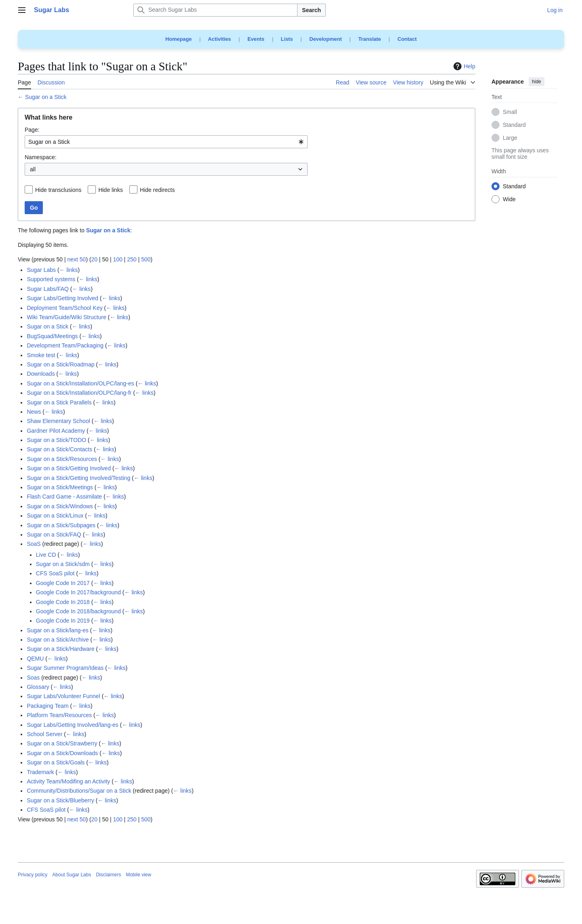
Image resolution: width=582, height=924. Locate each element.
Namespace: (41, 157)
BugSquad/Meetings (52, 336)
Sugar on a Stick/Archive (58, 640)
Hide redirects (157, 190)
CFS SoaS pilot (55, 573)
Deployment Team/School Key (64, 308)
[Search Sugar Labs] (215, 10)
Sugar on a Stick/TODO (56, 440)
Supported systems (51, 279)
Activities (220, 39)
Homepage (178, 39)
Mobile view (138, 875)
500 (146, 259)
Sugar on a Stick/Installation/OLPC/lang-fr (79, 393)
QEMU (35, 659)
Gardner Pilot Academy (56, 431)
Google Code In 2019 (63, 621)
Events (256, 39)
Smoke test (41, 355)
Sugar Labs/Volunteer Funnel (63, 696)
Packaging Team (47, 706)
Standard (514, 125)
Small (510, 112)
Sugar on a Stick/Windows (60, 506)
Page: (32, 130)
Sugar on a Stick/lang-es (58, 630)
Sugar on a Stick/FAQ (54, 535)
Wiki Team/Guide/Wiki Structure (66, 317)
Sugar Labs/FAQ (48, 289)
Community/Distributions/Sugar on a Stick (79, 791)
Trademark (40, 772)
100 (118, 259)
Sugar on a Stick (46, 97)
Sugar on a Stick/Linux (55, 516)
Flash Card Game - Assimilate (64, 497)
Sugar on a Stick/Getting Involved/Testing (78, 478)
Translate (370, 39)
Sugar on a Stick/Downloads (62, 753)
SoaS (34, 544)
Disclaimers (108, 875)
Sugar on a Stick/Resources (62, 459)
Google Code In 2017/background (78, 592)
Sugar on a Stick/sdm (63, 564)
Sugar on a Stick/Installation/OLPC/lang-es (80, 383)
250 (132, 259)
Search (311, 10)
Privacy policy (33, 875)
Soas (33, 678)
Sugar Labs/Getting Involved (62, 298)
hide (537, 82)
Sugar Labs (41, 270)
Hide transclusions (58, 190)
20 (95, 259)
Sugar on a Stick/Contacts (59, 449)
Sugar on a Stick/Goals (56, 762)
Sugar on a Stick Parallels (59, 402)
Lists (287, 39)
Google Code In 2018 (63, 602)
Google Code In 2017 (63, 583)
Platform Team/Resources (59, 715)
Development (325, 39)
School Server (44, 734)
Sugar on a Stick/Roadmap (60, 364)
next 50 (76, 259)
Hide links (111, 190)
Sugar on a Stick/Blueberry (60, 800)
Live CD (46, 555)
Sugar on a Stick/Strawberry (62, 743)
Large (510, 138)
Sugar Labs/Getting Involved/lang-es (72, 725)
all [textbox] (33, 169)
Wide (509, 200)
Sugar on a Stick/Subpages (61, 525)
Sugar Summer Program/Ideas (65, 668)
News (34, 412)
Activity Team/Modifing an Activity (68, 781)
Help (463, 66)
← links (69, 270)
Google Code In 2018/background (78, 611)
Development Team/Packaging (65, 345)
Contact (407, 39)
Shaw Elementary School (58, 421)
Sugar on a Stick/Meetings (60, 487)
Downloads (41, 374)
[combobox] (166, 142)
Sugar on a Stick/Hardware (60, 649)
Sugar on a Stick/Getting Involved (69, 468)
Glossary (38, 687)
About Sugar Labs (72, 875)
